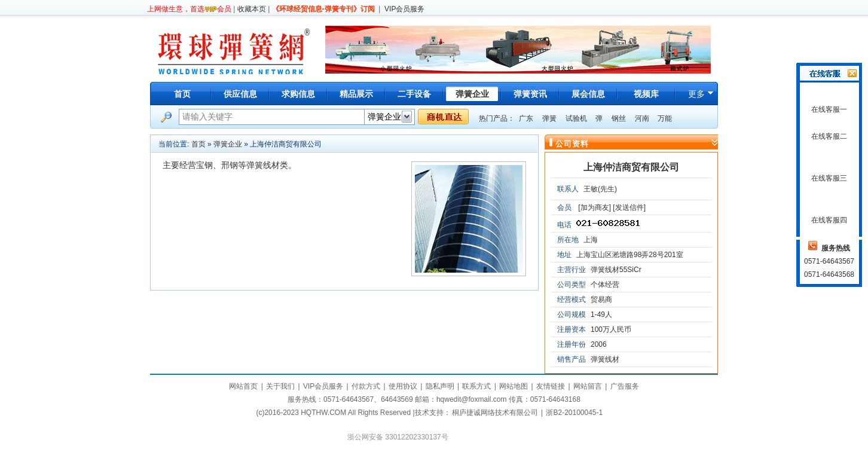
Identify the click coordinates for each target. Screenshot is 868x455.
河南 (642, 118)
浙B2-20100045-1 (574, 413)
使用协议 (403, 386)
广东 (526, 118)
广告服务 (625, 386)
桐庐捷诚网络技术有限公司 (495, 413)
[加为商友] (595, 207)
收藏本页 (252, 9)
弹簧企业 (228, 144)
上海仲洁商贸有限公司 (631, 167)
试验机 (576, 118)
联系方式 (476, 386)
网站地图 (514, 386)
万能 (665, 118)
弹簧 (549, 118)
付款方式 (366, 386)
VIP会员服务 (404, 9)
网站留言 (588, 386)
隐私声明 (440, 386)
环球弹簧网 (233, 49)
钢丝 (619, 118)
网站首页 (243, 386)
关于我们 (280, 386)
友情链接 (551, 386)
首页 (182, 94)
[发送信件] (629, 207)
